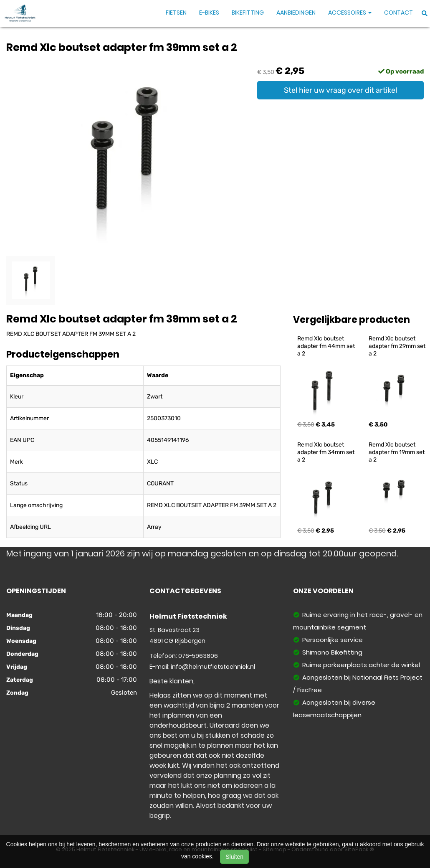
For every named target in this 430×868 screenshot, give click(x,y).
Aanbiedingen (296, 13)
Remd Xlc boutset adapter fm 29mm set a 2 (398, 346)
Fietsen (176, 13)
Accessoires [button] (350, 13)
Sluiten (234, 857)
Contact (398, 13)
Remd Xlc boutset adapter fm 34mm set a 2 (326, 452)
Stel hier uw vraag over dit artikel (340, 90)
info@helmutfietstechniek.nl (213, 667)
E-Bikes (209, 13)
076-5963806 (198, 656)
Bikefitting (248, 13)
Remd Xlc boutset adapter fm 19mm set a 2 (397, 452)
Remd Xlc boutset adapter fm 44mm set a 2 (327, 346)
